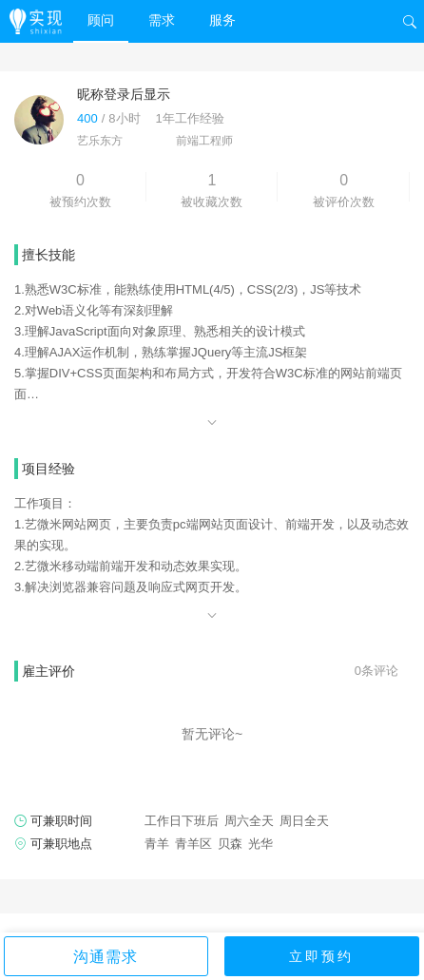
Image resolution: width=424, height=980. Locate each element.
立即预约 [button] (321, 956)
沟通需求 (106, 957)
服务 (222, 20)
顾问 (101, 20)
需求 (162, 20)
